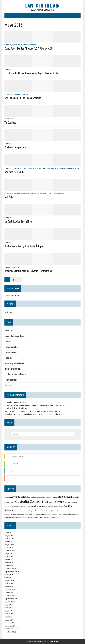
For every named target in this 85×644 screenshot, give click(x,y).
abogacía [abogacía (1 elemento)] (7, 497)
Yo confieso (10, 122)
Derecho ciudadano (11, 347)
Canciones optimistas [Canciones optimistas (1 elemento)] (51, 497)
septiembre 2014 (11, 572)
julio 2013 (8, 605)
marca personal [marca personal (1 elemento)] (70, 511)
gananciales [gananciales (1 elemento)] (18, 511)
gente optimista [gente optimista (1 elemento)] (26, 511)
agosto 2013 (9, 602)
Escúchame (8, 312)
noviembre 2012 (11, 629)
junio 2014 (9, 578)
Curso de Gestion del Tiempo (15, 336)
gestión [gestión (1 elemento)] (33, 511)
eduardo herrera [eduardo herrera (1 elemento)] (48, 507)
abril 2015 (9, 557)
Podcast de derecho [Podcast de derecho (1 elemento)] (67, 514)
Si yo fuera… (9, 385)
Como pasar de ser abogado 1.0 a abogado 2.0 (28, 48)
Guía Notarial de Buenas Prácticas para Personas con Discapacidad (33, 411)
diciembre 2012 (11, 626)
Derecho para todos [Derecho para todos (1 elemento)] (15, 507)
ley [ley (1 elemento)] (64, 511)
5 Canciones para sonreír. (15, 402)
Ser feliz (9, 197)
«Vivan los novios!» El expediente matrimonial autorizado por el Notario (35, 405)
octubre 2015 (10, 551)
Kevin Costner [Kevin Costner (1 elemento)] (57, 511)
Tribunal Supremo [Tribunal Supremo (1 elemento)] (39, 517)
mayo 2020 (9, 545)
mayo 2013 (9, 611)
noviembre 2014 (11, 566)
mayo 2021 (9, 536)
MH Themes (55, 642)
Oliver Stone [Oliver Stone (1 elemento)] (52, 514)
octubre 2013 (10, 596)
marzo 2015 (9, 560)
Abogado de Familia (14, 172)
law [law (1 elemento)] (62, 511)
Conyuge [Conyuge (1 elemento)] (12, 502)
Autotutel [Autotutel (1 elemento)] (31, 497)
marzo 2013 (9, 617)
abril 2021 (9, 539)
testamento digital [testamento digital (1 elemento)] (28, 517)
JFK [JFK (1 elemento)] (52, 511)
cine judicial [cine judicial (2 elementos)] (65, 497)
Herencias (8, 358)
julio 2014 (8, 575)
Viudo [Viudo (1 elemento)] (46, 517)
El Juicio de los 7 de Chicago (16, 408)
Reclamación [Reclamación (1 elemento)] (13, 517)
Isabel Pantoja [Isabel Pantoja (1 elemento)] (47, 511)
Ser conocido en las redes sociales (22, 98)
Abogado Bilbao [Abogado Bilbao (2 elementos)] (19, 497)
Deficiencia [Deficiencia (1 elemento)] (51, 502)
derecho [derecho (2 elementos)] (59, 502)
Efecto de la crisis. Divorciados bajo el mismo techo (31, 73)
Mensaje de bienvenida (45, 168)
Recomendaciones (11, 267)
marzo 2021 (9, 542)
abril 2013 (9, 614)
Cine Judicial (9, 119)
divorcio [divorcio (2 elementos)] (39, 506)
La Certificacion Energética (18, 221)
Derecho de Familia (11, 353)
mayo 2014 (9, 581)
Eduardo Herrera (11, 296)
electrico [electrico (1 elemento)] (61, 507)
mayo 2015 (9, 554)
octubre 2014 (10, 569)
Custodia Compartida (15, 147)
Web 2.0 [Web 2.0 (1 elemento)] (50, 517)
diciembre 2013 (11, 590)
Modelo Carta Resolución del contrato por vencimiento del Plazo (32, 414)
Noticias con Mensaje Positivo (67, 168)
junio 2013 (9, 608)
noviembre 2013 (11, 593)
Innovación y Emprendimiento (24, 45)
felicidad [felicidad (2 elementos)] (9, 511)
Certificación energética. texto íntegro (24, 246)
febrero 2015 (10, 563)
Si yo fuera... (59, 193)
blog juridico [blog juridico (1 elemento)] (41, 497)
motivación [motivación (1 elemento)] (37, 514)
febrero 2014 (10, 587)
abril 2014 (9, 584)
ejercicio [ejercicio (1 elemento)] (56, 507)
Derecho (8, 45)
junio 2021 (9, 533)
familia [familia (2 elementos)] (68, 506)
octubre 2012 (10, 632)
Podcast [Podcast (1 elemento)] (58, 514)
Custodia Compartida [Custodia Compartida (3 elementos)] (31, 502)
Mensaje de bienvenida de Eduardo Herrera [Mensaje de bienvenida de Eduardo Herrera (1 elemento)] (21, 514)
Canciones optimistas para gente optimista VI (28, 271)
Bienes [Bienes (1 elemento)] (36, 497)
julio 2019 (8, 548)
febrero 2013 (10, 620)
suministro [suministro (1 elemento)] (19, 517)
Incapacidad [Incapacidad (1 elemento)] (39, 511)
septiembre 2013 (11, 599)
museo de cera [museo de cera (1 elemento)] (44, 514)
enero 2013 (9, 623)
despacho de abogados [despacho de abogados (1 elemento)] (27, 507)
